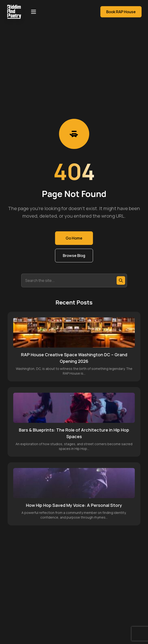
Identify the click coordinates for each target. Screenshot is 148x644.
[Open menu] (34, 12)
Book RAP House (121, 12)
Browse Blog (74, 256)
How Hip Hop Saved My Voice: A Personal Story (74, 505)
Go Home (74, 238)
